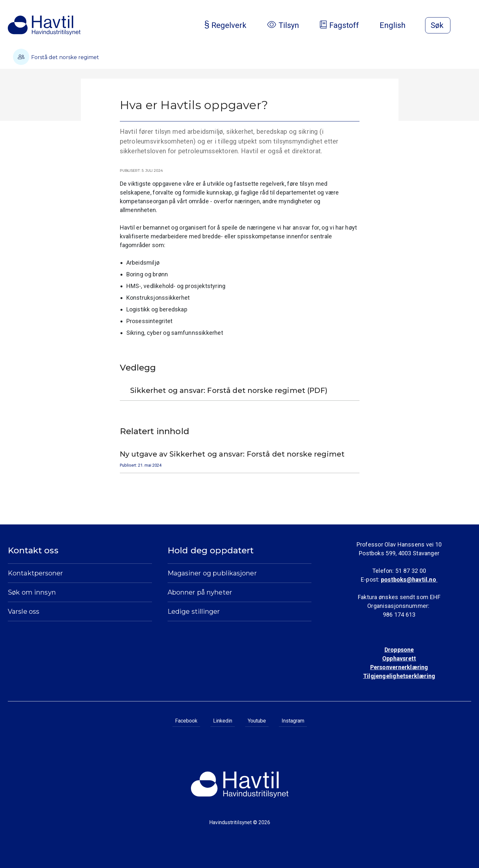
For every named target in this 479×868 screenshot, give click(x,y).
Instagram (293, 721)
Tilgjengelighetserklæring (399, 676)
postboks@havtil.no (409, 579)
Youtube (257, 721)
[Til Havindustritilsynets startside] (44, 25)
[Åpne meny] (467, 26)
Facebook (186, 721)
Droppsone (399, 650)
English (398, 25)
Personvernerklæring (399, 667)
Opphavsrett (399, 658)
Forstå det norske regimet (56, 57)
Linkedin (223, 721)
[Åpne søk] (438, 25)
